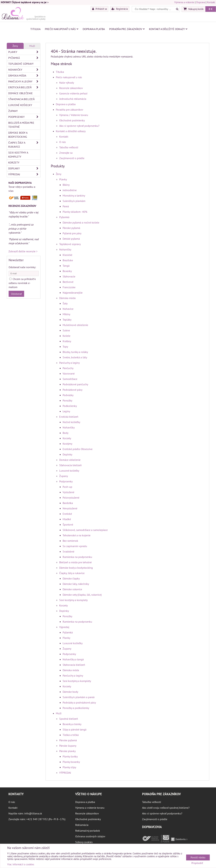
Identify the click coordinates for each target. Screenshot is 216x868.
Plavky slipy (69, 767)
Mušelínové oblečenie (75, 325)
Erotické (67, 514)
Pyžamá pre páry (72, 233)
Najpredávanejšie (73, 293)
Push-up (67, 487)
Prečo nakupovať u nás (62, 29)
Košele (66, 336)
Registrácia (120, 9)
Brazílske (68, 260)
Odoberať (16, 294)
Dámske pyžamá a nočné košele (81, 222)
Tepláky (67, 320)
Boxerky (67, 271)
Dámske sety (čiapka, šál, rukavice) (82, 595)
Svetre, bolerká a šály (75, 357)
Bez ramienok (70, 541)
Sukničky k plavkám (74, 201)
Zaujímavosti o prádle (72, 158)
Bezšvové (68, 282)
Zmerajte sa (66, 153)
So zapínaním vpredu (75, 546)
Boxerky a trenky (72, 724)
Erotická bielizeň (69, 417)
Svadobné (68, 551)
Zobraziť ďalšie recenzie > (23, 251)
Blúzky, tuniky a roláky (75, 352)
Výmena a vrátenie (184, 2)
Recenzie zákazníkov (71, 88)
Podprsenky (66, 481)
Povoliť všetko (198, 857)
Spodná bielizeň (69, 719)
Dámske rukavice (72, 589)
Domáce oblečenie (70, 460)
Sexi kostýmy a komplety (73, 600)
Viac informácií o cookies (21, 864)
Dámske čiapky (71, 578)
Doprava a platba (94, 29)
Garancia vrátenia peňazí (73, 93)
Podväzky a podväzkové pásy (79, 702)
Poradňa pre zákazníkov (127, 29)
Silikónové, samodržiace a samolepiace (85, 530)
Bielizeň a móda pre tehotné (75, 562)
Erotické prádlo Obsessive (78, 449)
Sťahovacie (69, 276)
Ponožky (67, 400)
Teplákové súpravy (70, 244)
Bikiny (66, 185)
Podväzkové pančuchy (75, 384)
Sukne (66, 330)
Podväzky (68, 395)
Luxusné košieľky (69, 471)
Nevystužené (70, 508)
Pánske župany (68, 746)
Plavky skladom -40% (75, 212)
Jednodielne (70, 190)
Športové (68, 525)
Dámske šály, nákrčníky (76, 584)
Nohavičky (65, 249)
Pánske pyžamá (71, 228)
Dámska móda (67, 298)
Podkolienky (70, 406)
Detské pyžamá (71, 239)
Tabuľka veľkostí (69, 147)
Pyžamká (64, 217)
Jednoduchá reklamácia (73, 99)
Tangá (66, 266)
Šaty (65, 303)
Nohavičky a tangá (73, 659)
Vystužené (68, 492)
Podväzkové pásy (72, 390)
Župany (64, 476)
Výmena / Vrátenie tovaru (74, 115)
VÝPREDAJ (65, 773)
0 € (211, 9)
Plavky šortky (70, 756)
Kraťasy (67, 341)
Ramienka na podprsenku (77, 557)
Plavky (63, 179)
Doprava (201, 2)
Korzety (67, 438)
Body (65, 433)
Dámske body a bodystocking (76, 568)
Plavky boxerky (71, 762)
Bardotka (68, 503)
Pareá (66, 206)
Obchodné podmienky (72, 120)
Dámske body (70, 692)
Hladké (67, 519)
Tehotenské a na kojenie (77, 535)
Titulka (35, 29)
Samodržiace (70, 379)
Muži (59, 713)
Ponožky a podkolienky (76, 708)
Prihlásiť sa (99, 9)
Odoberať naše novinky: (22, 267)
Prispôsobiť (197, 863)
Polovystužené (71, 498)
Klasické (67, 255)
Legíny (66, 411)
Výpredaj (64, 627)
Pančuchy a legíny (69, 363)
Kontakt (211, 2)
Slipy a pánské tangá (75, 729)
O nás (63, 142)
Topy (65, 347)
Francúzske (69, 287)
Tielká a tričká (71, 735)
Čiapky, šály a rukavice (72, 573)
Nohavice (68, 309)
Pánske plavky (67, 751)
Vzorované (69, 373)
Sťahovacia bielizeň (70, 465)
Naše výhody (67, 83)
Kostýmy (67, 444)
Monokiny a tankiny (74, 196)
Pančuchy (68, 368)
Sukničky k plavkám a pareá (79, 697)
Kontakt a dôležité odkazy (168, 29)
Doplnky (67, 454)
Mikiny (66, 314)
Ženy (59, 174)
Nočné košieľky (71, 422)
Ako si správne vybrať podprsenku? (79, 126)
